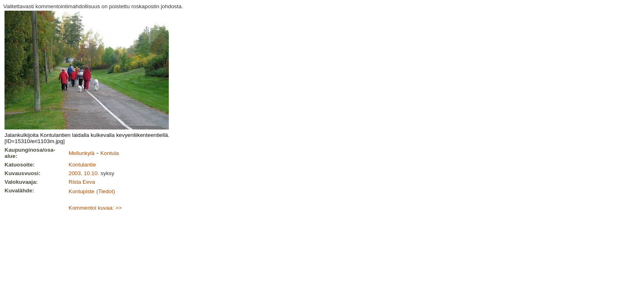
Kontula (109, 153)
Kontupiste (82, 191)
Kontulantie (82, 165)
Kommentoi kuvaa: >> (95, 208)
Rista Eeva (82, 182)
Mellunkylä (82, 153)
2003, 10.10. (84, 173)
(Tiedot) (105, 191)
